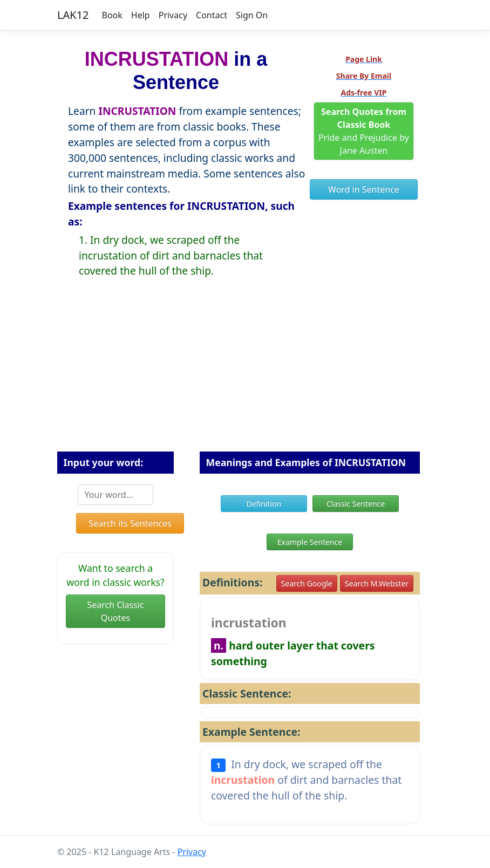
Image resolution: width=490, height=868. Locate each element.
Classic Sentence (356, 504)
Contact (212, 15)
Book (112, 15)
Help (141, 15)
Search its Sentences (130, 523)
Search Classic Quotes (115, 611)
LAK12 (73, 15)
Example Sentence (310, 542)
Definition (264, 504)
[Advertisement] (245, 373)
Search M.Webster (377, 583)
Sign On (252, 15)
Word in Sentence (364, 189)
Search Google (307, 583)
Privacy (173, 15)
